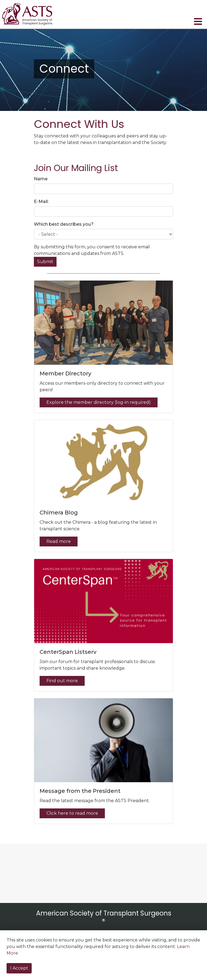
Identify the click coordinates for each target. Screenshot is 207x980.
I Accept (19, 968)
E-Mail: (41, 201)
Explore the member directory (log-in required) (99, 402)
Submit (45, 262)
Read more (59, 541)
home (31, 14)
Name (41, 179)
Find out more (62, 681)
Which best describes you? (64, 224)
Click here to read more (72, 813)
